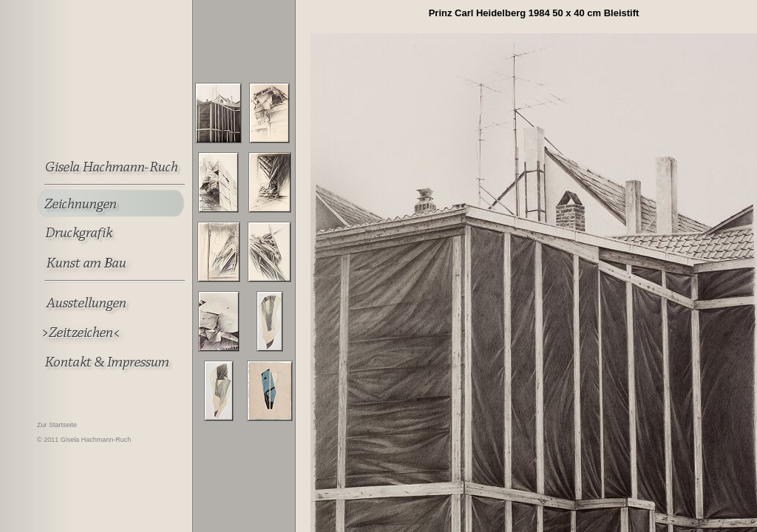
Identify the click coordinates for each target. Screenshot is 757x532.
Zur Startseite (57, 425)
